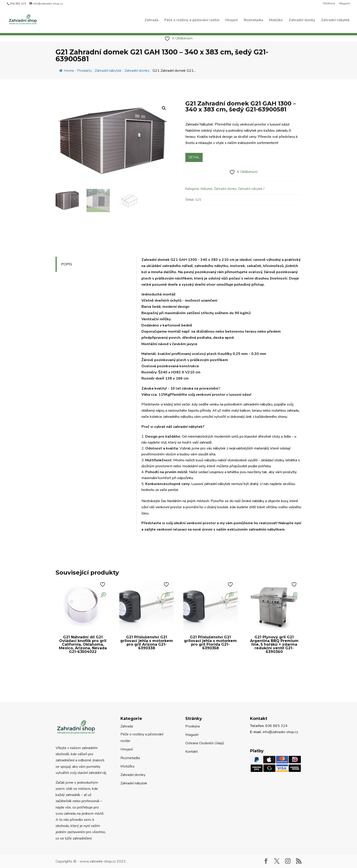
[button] (164, 108)
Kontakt (192, 752)
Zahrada (152, 20)
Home (67, 71)
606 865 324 (18, 4)
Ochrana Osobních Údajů (205, 743)
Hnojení (232, 20)
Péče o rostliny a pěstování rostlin (192, 20)
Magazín (345, 4)
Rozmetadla (254, 20)
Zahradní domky (302, 20)
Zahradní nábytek (335, 20)
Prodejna (193, 726)
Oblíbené (329, 4)
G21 (198, 200)
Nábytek (207, 189)
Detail (194, 157)
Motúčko (276, 20)
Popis (67, 264)
